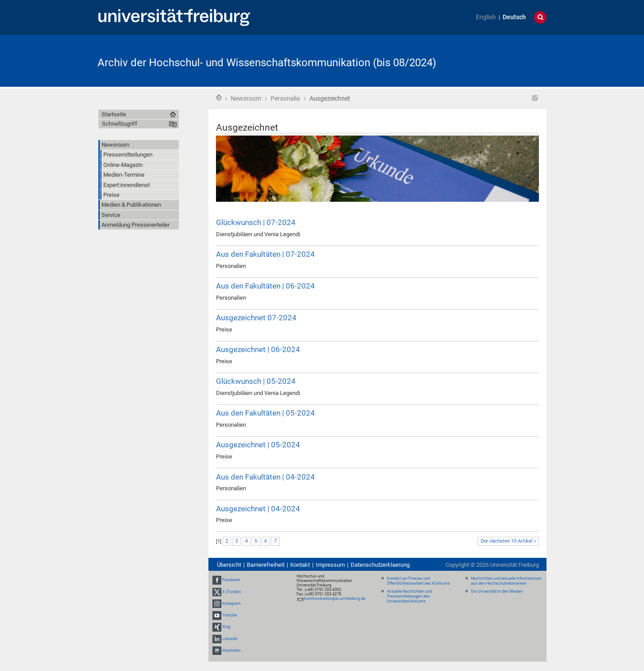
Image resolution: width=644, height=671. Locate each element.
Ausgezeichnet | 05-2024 (258, 445)
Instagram (231, 603)
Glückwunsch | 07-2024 (256, 222)
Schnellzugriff (120, 124)
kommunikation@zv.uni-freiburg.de (335, 599)
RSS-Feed (535, 98)
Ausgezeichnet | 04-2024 (258, 509)
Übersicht (229, 565)
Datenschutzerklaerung (380, 565)
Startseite (219, 98)
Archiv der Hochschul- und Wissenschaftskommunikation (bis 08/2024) (267, 63)
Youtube (230, 615)
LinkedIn (230, 639)
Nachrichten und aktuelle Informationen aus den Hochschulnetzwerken (506, 581)
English (486, 17)
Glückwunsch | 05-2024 (256, 381)
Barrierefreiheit (266, 565)
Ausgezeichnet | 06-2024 (258, 349)
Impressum (330, 565)
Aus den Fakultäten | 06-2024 (265, 286)
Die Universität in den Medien (497, 591)
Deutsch (514, 17)
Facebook (231, 580)
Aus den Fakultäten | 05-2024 (265, 413)
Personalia (285, 98)
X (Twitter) (232, 592)
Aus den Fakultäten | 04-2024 (265, 477)
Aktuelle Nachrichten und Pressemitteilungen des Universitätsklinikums (409, 596)
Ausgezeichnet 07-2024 (256, 318)
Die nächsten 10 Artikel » (508, 541)
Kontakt (300, 565)
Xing (226, 627)
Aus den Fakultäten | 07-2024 (265, 254)
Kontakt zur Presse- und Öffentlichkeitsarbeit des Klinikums (418, 581)
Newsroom (246, 98)
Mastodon (231, 650)
